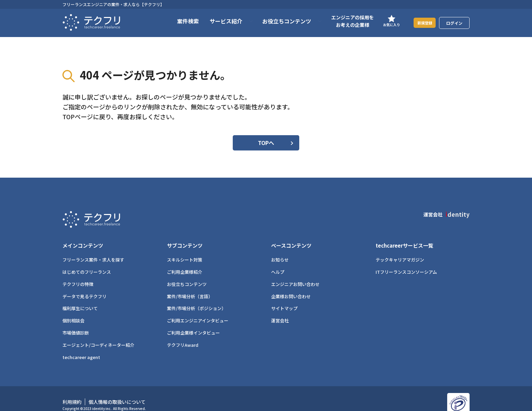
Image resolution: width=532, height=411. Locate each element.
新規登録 (420, 23)
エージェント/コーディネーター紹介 (98, 334)
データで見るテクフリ (84, 285)
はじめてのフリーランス (87, 261)
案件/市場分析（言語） (190, 285)
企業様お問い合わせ (291, 285)
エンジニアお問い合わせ (295, 273)
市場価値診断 (76, 321)
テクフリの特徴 (78, 273)
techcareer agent (81, 346)
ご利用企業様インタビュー (193, 321)
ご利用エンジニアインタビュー (198, 309)
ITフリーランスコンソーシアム (406, 261)
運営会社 (280, 309)
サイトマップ (284, 297)
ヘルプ (278, 261)
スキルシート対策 (185, 248)
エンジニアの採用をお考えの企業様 (344, 21)
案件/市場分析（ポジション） (196, 297)
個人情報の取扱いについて (117, 390)
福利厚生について (80, 297)
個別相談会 (73, 309)
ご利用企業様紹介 (185, 261)
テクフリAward (183, 334)
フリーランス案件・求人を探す (93, 248)
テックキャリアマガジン (400, 248)
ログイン (454, 23)
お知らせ (280, 248)
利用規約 (72, 390)
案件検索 (179, 21)
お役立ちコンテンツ (187, 273)
